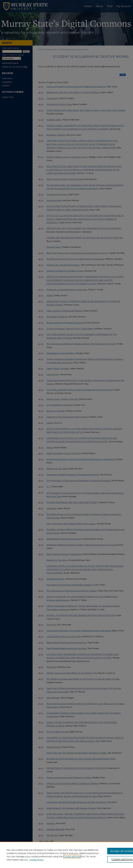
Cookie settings (72, 857)
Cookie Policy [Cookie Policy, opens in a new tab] (37, 860)
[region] (66, 855)
